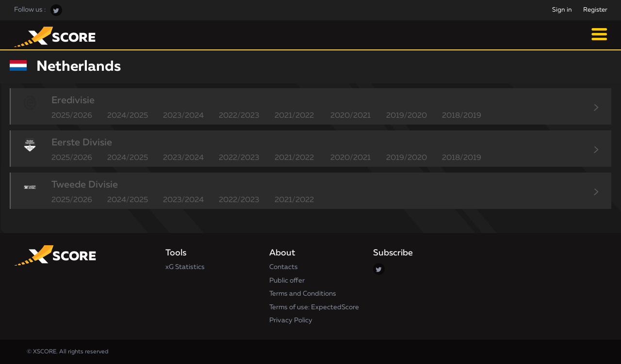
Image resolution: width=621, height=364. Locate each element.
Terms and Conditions (303, 294)
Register (595, 10)
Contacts (284, 267)
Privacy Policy (291, 320)
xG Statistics (185, 267)
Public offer (287, 281)
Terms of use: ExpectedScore (314, 307)
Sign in (562, 10)
